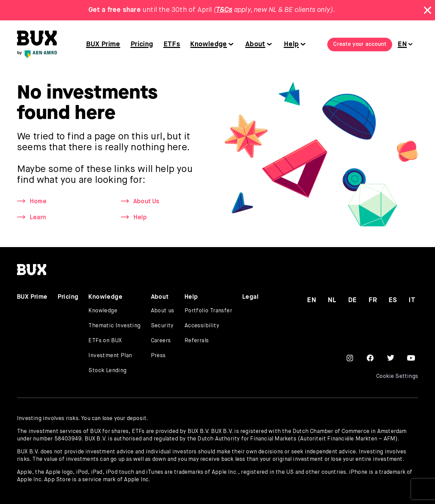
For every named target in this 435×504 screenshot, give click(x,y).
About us (163, 311)
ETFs (172, 44)
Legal (250, 297)
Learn (38, 218)
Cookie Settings (397, 377)
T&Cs (224, 10)
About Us (147, 202)
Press (158, 356)
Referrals (197, 341)
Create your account (360, 45)
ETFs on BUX (105, 341)
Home (38, 202)
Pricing (142, 44)
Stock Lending (107, 371)
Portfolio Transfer (208, 311)
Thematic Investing (114, 326)
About (255, 44)
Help (291, 44)
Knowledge (209, 44)
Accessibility (202, 326)
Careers (161, 341)
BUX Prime (103, 44)
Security (162, 326)
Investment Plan (110, 356)
